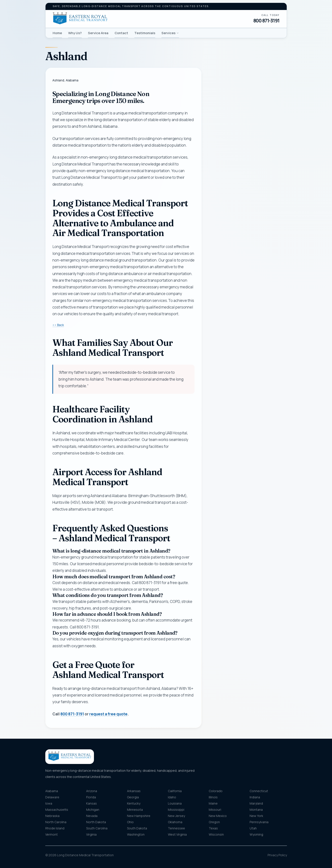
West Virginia (177, 834)
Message (233, 254)
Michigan (93, 810)
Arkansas (134, 791)
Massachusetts (57, 810)
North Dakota (96, 822)
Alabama (52, 791)
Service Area (98, 33)
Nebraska (52, 816)
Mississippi (176, 810)
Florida (91, 797)
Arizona (92, 791)
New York (256, 816)
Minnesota (135, 810)
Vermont (52, 834)
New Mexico (218, 816)
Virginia (91, 834)
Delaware (52, 797)
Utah (253, 828)
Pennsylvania (259, 822)
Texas (213, 828)
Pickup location (229, 193)
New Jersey (176, 816)
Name (218, 111)
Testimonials (145, 33)
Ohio (130, 822)
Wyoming (256, 834)
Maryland (256, 803)
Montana (256, 810)
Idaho (172, 797)
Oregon (214, 822)
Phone (218, 133)
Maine (213, 803)
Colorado (216, 791)
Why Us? (75, 33)
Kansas (91, 803)
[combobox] (248, 202)
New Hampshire (139, 816)
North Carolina (56, 822)
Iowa (49, 803)
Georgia (133, 797)
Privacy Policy (277, 855)
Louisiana (175, 803)
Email (217, 155)
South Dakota (137, 828)
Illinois (213, 797)
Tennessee (176, 828)
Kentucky (134, 803)
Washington (136, 834)
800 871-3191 (266, 21)
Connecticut (259, 791)
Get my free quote (248, 295)
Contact (121, 33)
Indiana (255, 797)
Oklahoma (175, 822)
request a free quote (108, 714)
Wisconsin (216, 834)
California (175, 791)
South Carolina (97, 828)
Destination (227, 223)
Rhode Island (55, 828)
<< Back (58, 325)
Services (170, 33)
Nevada (92, 816)
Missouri (215, 810)
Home (57, 33)
